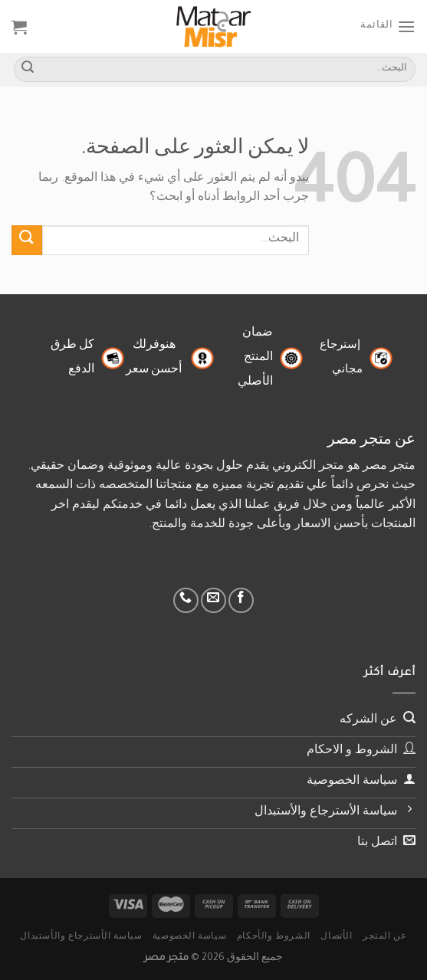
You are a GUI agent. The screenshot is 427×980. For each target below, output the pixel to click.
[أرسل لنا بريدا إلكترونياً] (213, 600)
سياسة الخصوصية (190, 937)
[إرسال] (28, 70)
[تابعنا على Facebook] (241, 600)
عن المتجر (385, 937)
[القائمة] (388, 26)
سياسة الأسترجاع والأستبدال (81, 937)
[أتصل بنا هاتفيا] (186, 600)
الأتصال (336, 937)
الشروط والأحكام (274, 937)
